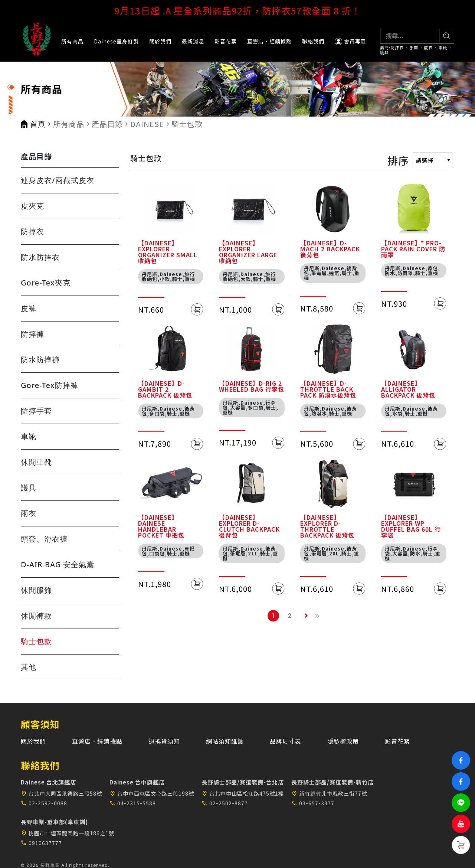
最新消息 (193, 41)
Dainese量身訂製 (116, 41)
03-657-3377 (313, 803)
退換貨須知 (164, 741)
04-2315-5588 (133, 803)
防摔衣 (397, 48)
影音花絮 (226, 41)
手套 (414, 48)
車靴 (443, 48)
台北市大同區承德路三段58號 (61, 793)
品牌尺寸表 (286, 741)
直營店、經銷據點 (269, 41)
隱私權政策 (343, 741)
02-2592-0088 (44, 803)
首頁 (38, 124)
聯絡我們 (313, 41)
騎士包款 (187, 124)
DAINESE (147, 124)
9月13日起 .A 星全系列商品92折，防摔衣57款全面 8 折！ (238, 10)
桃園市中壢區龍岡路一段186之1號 (68, 833)
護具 (384, 53)
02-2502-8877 (225, 803)
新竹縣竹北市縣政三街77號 (329, 793)
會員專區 (350, 41)
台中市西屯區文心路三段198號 (152, 793)
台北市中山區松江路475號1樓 (243, 793)
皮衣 (428, 48)
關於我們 (160, 41)
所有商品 (72, 41)
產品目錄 (107, 124)
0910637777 (41, 843)
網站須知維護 (225, 741)
